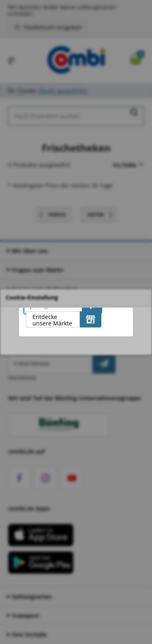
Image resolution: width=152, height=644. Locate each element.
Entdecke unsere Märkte (52, 320)
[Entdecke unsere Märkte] (91, 319)
